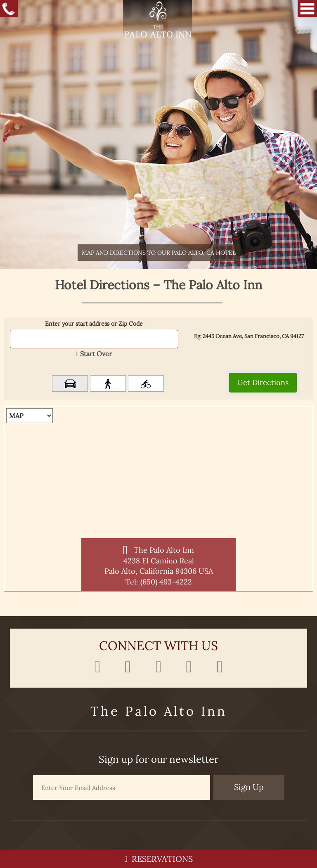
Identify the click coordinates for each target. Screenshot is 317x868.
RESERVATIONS (158, 859)
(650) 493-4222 (166, 582)
